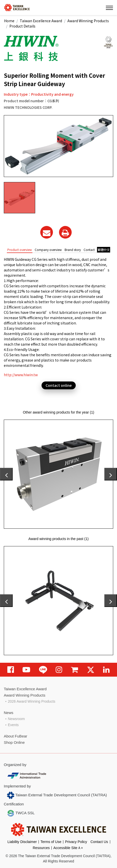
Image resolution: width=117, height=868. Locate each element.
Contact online (59, 385)
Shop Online (14, 742)
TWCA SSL (21, 813)
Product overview (20, 250)
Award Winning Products (88, 21)
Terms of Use (51, 842)
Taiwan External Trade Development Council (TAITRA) (57, 795)
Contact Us (99, 842)
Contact (89, 250)
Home (9, 21)
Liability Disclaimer (22, 842)
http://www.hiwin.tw (21, 375)
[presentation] (6, 474)
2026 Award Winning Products (32, 701)
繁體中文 (104, 250)
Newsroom (16, 719)
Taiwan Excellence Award (41, 21)
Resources (41, 848)
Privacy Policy (76, 842)
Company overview (48, 250)
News (9, 713)
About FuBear (16, 736)
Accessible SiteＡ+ (68, 848)
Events (13, 725)
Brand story (73, 250)
